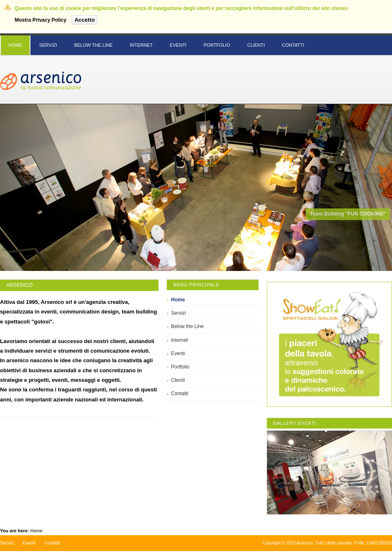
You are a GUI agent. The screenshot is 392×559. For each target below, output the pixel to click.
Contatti (52, 543)
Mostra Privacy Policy (40, 20)
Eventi (29, 543)
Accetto (84, 20)
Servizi (7, 543)
